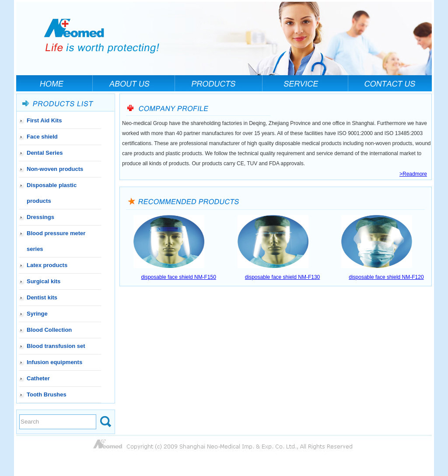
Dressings (40, 217)
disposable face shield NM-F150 (179, 277)
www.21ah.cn (415, 311)
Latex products (47, 265)
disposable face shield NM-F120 (386, 277)
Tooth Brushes (47, 394)
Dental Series (45, 153)
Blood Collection (49, 330)
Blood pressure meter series (56, 241)
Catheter (38, 378)
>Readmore (413, 174)
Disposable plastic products (52, 193)
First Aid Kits (44, 120)
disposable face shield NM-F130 (282, 277)
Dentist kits (42, 297)
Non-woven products (55, 169)
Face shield (42, 137)
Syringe (37, 314)
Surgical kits (44, 281)
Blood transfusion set (56, 346)
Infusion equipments (54, 362)
